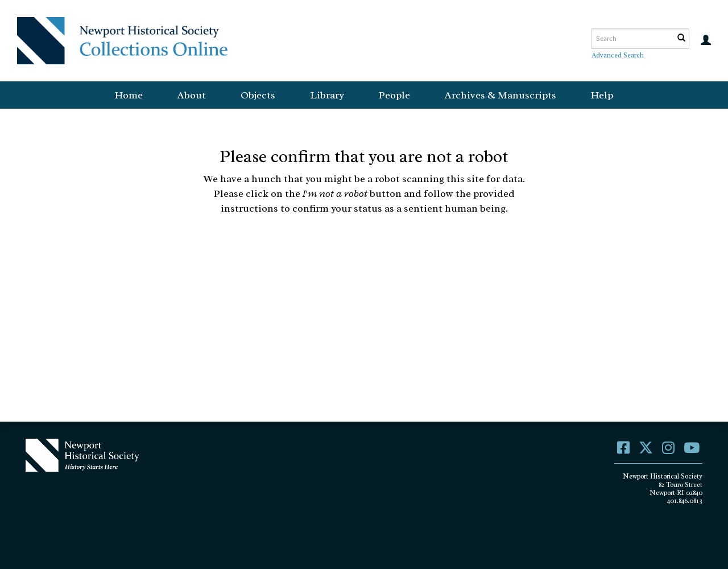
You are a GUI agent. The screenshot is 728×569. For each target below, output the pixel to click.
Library (327, 95)
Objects (258, 95)
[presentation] (363, 251)
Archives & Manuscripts (500, 95)
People (394, 95)
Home (129, 95)
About (192, 95)
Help (602, 95)
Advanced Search (618, 55)
